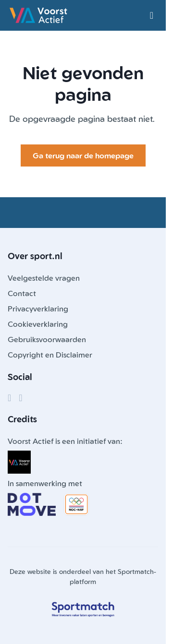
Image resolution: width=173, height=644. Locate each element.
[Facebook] (9, 398)
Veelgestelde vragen (44, 278)
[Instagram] (20, 398)
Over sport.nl (35, 256)
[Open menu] (152, 15)
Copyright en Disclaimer (50, 355)
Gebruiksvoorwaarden (47, 339)
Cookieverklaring (38, 324)
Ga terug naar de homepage (83, 155)
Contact (22, 293)
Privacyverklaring (38, 309)
